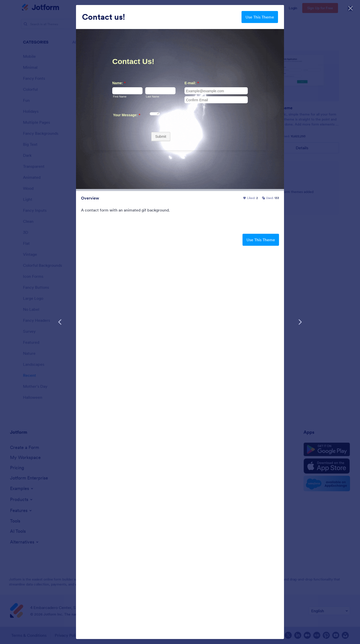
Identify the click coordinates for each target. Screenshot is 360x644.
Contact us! (103, 17)
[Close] (350, 7)
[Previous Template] (60, 322)
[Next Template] (300, 322)
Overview (90, 198)
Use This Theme (260, 17)
